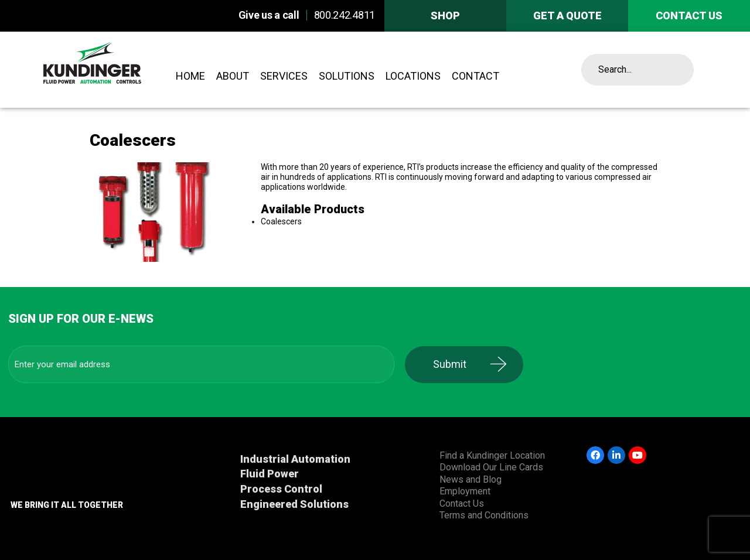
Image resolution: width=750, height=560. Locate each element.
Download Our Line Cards (491, 467)
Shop (445, 16)
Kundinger (118, 70)
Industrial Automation (295, 459)
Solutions (347, 76)
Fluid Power (270, 474)
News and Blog (471, 479)
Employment (465, 491)
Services (284, 76)
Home (190, 76)
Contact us (689, 16)
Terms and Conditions (484, 515)
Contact (475, 76)
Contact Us (462, 503)
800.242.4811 (345, 15)
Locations (413, 76)
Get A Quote (567, 16)
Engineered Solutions (294, 504)
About (233, 76)
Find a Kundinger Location (492, 455)
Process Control (281, 489)
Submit (454, 364)
